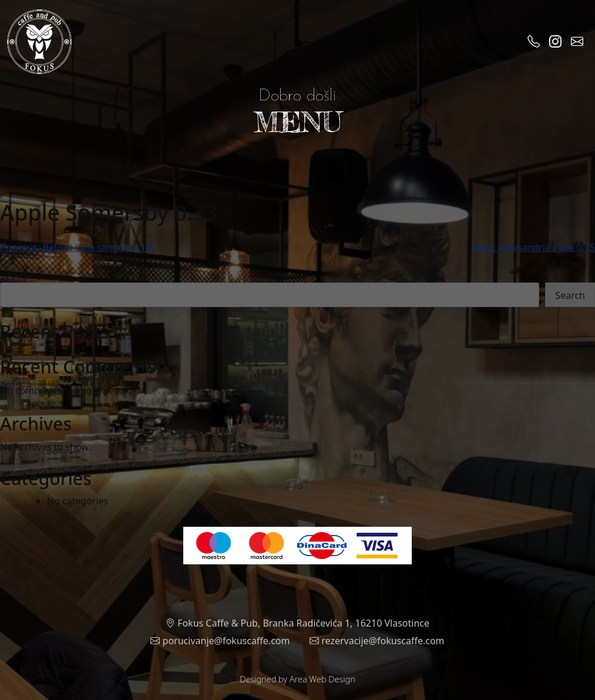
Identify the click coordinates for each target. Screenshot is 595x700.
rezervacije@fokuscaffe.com (377, 641)
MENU (298, 122)
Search (15, 275)
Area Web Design (322, 679)
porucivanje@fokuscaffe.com (220, 641)
